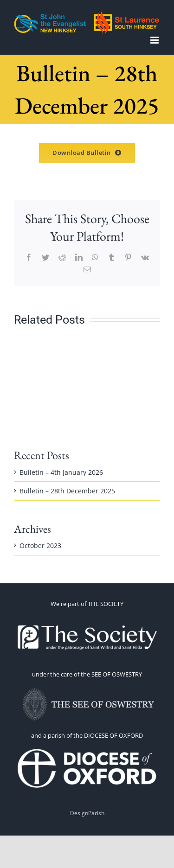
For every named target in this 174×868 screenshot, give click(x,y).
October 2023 (40, 546)
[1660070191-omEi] (87, 750)
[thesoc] (87, 618)
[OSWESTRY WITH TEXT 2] (87, 688)
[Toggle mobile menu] (155, 40)
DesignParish (87, 813)
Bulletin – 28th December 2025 (67, 491)
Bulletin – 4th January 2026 (61, 472)
